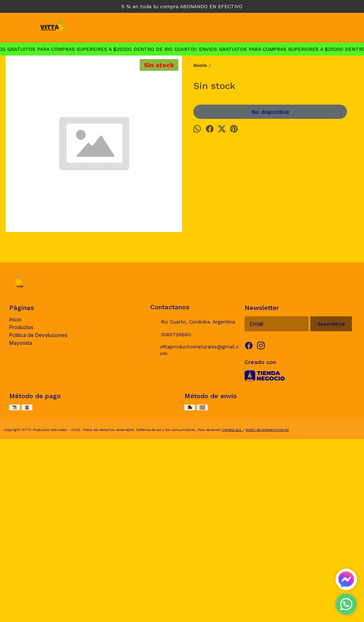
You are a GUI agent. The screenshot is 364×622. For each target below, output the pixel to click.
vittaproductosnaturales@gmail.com (195, 526)
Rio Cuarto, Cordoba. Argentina (193, 499)
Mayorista (21, 519)
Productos (21, 504)
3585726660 (171, 511)
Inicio (15, 496)
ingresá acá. (232, 606)
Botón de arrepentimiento (267, 606)
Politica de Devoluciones (38, 512)
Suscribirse (331, 500)
